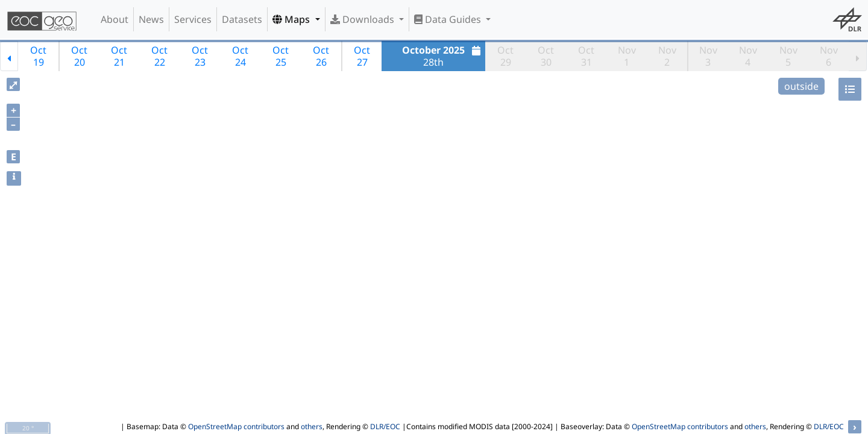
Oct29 (505, 56)
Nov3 (708, 56)
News (151, 19)
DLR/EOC (385, 426)
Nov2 (667, 56)
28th (443, 56)
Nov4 (748, 56)
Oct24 (240, 56)
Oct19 (38, 56)
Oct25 (281, 56)
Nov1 (627, 56)
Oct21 (119, 56)
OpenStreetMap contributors (236, 426)
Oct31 (586, 56)
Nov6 (829, 56)
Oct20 (79, 56)
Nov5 (788, 56)
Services (193, 19)
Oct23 (200, 56)
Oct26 (321, 56)
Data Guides (449, 19)
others (312, 426)
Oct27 (362, 56)
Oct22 (159, 56)
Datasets (242, 19)
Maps (292, 19)
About (115, 19)
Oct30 (546, 56)
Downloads (363, 19)
